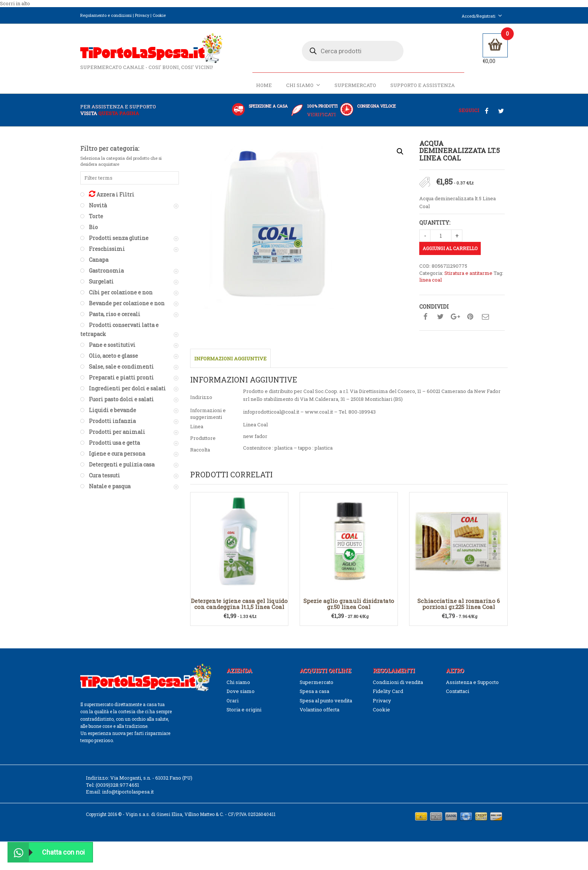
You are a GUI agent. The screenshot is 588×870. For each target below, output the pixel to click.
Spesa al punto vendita (326, 700)
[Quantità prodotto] (441, 236)
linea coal (430, 280)
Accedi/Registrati (482, 16)
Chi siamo (303, 85)
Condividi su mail (485, 317)
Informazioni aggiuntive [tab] (230, 358)
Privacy (142, 15)
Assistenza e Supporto (472, 682)
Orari (232, 700)
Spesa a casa (314, 691)
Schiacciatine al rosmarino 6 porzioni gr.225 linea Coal (459, 604)
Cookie (159, 15)
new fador (255, 436)
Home (264, 85)
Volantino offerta (319, 709)
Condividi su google (455, 317)
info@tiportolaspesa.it (128, 792)
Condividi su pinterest (470, 317)
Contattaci (457, 691)
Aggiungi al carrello (450, 248)
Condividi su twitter (440, 317)
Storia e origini (244, 709)
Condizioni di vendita (398, 682)
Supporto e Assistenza (423, 85)
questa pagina (119, 113)
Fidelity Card (388, 691)
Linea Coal (255, 424)
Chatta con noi (46, 852)
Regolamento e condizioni (106, 15)
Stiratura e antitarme (468, 273)
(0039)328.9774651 (117, 785)
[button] (400, 151)
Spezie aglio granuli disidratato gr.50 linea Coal (349, 604)
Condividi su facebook (425, 317)
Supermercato (355, 85)
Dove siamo (241, 691)
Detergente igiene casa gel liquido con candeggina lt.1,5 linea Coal (239, 604)
